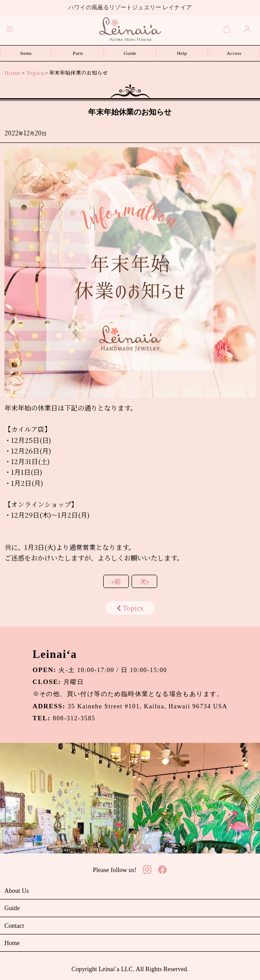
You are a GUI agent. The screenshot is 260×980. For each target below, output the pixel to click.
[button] (10, 29)
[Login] (248, 29)
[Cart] (227, 29)
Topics (130, 608)
